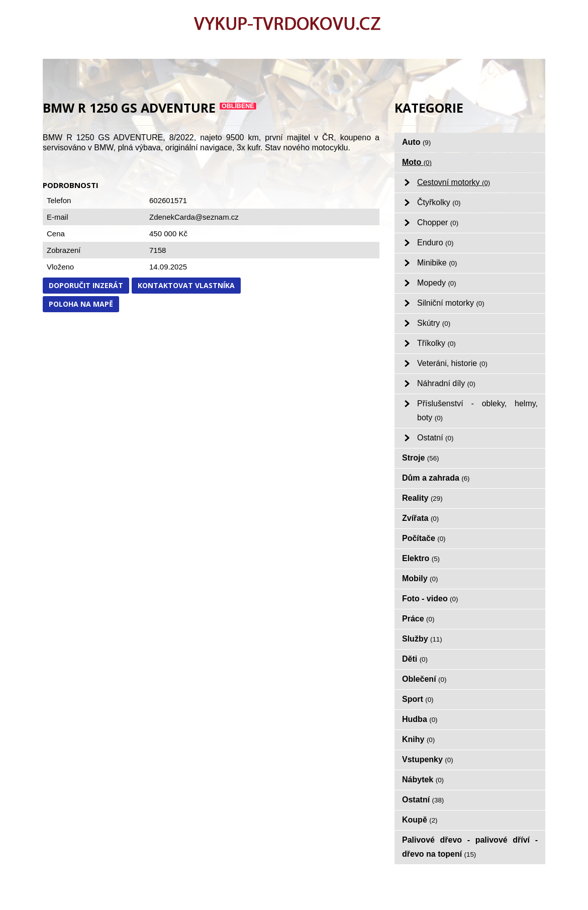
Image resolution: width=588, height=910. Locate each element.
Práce (418, 619)
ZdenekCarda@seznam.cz (194, 217)
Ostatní (435, 438)
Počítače (424, 538)
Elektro (421, 558)
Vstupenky (428, 759)
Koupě (420, 820)
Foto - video (430, 599)
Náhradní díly (446, 383)
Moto (417, 162)
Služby (422, 639)
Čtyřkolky (439, 202)
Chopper (438, 222)
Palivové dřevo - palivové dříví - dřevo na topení (470, 847)
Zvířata (420, 518)
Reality (422, 498)
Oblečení (424, 679)
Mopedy (437, 283)
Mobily (420, 578)
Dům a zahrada (436, 478)
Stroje (421, 458)
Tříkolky (436, 343)
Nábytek (423, 780)
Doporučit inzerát (86, 285)
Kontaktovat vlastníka (186, 285)
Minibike (437, 263)
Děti (415, 659)
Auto (416, 142)
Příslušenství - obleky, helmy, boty (477, 411)
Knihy (418, 739)
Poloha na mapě (81, 304)
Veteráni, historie (452, 363)
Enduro (435, 243)
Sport (418, 699)
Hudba (420, 719)
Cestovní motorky (454, 182)
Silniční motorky (451, 303)
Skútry (434, 323)
